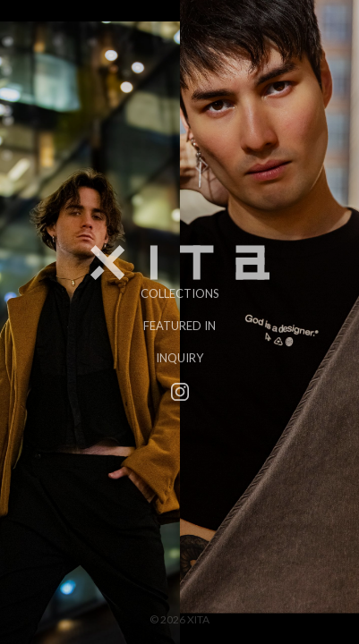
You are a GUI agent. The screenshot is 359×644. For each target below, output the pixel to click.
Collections (180, 292)
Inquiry (179, 357)
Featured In (179, 325)
